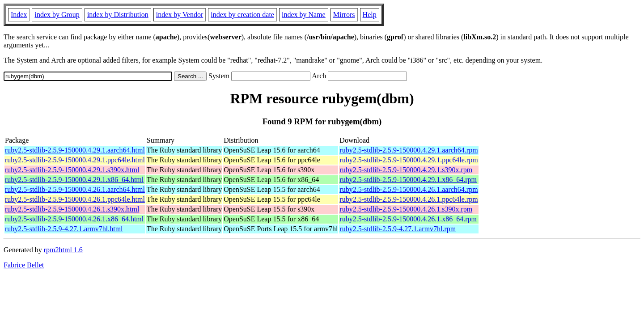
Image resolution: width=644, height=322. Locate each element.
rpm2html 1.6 (63, 250)
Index (19, 15)
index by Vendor (180, 15)
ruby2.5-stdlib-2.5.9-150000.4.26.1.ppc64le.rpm (409, 199)
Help (370, 15)
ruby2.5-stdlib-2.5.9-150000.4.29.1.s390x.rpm (406, 170)
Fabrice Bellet (24, 265)
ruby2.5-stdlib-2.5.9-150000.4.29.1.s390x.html (72, 170)
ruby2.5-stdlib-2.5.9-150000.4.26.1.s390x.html (72, 209)
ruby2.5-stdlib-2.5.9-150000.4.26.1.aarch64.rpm (409, 189)
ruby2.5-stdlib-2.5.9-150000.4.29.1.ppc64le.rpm (409, 160)
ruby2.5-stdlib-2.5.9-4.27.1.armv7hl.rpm (398, 229)
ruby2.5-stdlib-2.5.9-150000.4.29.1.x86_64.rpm (408, 180)
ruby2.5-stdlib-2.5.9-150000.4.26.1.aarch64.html (75, 189)
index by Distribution (118, 15)
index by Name (304, 15)
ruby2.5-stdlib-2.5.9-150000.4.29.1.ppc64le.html (75, 160)
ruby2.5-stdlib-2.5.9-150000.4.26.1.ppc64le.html (75, 199)
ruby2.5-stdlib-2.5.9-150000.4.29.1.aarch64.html (75, 150)
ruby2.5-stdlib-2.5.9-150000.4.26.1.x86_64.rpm (408, 219)
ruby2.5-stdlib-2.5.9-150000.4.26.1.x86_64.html (74, 219)
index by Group (57, 15)
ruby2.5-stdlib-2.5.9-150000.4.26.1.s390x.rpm (406, 209)
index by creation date (242, 15)
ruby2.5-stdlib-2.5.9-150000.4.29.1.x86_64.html (74, 180)
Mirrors (344, 15)
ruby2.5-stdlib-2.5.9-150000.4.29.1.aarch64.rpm (409, 150)
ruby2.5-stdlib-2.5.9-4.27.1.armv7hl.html (64, 229)
